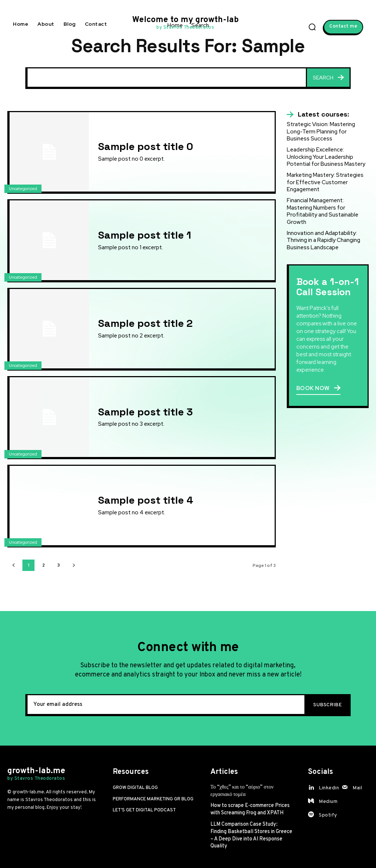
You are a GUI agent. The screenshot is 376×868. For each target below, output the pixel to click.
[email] (165, 705)
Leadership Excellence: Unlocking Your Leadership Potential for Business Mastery (326, 157)
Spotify (328, 815)
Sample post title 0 (146, 146)
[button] (312, 27)
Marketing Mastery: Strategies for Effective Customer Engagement (325, 182)
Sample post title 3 (145, 412)
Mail (357, 788)
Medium (328, 802)
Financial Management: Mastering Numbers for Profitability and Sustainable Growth (323, 211)
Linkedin (329, 788)
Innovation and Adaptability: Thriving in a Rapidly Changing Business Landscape (323, 240)
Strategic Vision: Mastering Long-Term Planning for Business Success (321, 131)
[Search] (328, 78)
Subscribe (328, 705)
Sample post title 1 (144, 235)
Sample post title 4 (146, 500)
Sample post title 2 (145, 323)
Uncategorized (23, 189)
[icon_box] (318, 114)
